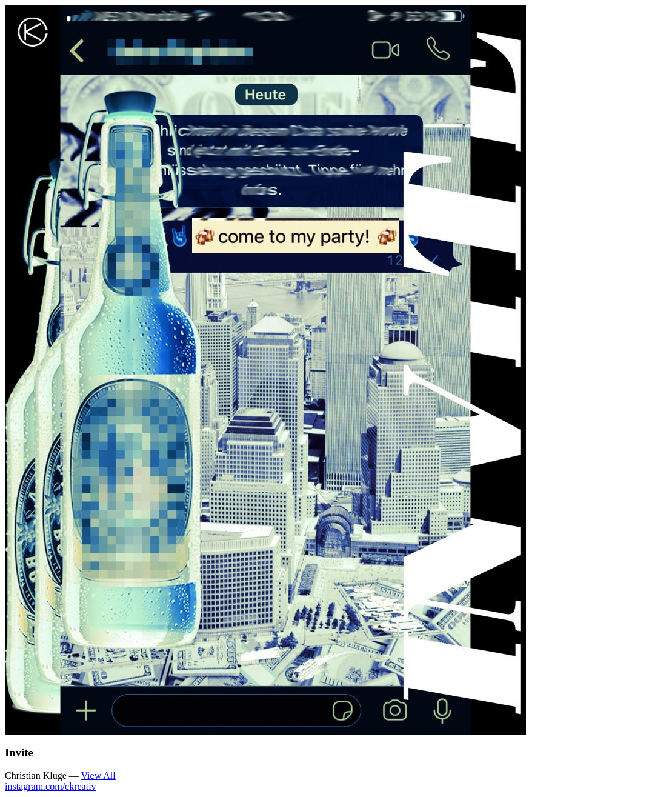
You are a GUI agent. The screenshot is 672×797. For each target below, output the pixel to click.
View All (98, 775)
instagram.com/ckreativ (51, 786)
